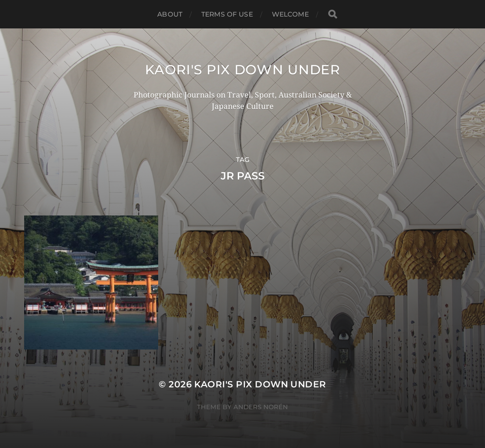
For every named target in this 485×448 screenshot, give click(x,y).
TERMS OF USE (227, 14)
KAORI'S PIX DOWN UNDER (242, 70)
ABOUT (170, 14)
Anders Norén (261, 407)
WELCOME (290, 14)
